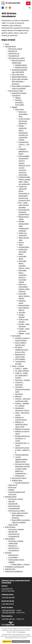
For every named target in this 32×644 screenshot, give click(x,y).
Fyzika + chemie (18, 366)
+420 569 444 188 (8, 597)
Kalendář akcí (10, 569)
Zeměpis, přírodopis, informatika (20, 102)
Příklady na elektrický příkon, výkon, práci (22, 424)
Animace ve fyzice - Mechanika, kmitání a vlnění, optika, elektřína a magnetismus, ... (23, 469)
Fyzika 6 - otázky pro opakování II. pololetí (22, 375)
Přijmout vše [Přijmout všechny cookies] (7, 641)
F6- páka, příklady (22, 371)
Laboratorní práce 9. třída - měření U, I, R (23, 450)
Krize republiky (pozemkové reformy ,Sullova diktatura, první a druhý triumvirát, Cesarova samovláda (24, 165)
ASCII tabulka (20, 359)
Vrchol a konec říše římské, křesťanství (24, 121)
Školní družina (10, 527)
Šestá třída (19, 109)
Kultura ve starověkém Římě (23, 114)
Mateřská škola (11, 497)
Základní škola (10, 46)
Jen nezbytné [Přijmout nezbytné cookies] (17, 641)
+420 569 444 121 (8, 604)
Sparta (21, 242)
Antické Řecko (24, 247)
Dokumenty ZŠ (14, 53)
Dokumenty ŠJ (14, 548)
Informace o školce (16, 499)
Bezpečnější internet (19, 77)
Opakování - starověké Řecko (23, 252)
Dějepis (18, 98)
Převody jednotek (22, 455)
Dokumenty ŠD (14, 534)
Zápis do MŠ (13, 525)
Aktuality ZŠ (13, 51)
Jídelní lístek (13, 543)
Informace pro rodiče (17, 58)
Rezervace (12, 487)
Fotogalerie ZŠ (14, 56)
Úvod (7, 44)
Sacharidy (19, 394)
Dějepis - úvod (24, 333)
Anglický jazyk (17, 480)
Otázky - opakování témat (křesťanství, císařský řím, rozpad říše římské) (23, 133)
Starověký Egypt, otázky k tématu (24, 296)
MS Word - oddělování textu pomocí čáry (22, 350)
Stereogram (20, 476)
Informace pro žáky (16, 91)
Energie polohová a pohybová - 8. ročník (23, 438)
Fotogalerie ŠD (14, 536)
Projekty (11, 490)
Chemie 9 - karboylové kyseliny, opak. (23, 389)
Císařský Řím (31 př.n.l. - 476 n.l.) (24, 144)
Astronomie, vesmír (19, 478)
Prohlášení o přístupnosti (14, 567)
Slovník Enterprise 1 (22, 483)
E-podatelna (13, 557)
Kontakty (8, 553)
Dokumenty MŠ (14, 506)
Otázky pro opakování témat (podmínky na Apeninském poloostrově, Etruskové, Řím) (24, 193)
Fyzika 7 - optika (21, 368)
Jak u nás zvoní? (18, 74)
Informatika (16, 336)
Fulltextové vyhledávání (14, 571)
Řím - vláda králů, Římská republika (24, 205)
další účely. (22, 632)
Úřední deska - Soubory (21, 564)
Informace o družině (16, 529)
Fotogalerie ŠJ (14, 550)
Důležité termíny (21, 67)
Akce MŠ (12, 501)
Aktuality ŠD (13, 532)
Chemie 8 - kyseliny (23, 380)
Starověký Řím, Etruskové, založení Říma (24, 212)
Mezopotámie (24, 305)
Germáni (22, 312)
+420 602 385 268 (8, 613)
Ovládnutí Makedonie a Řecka (23, 151)
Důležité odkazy (21, 65)
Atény (21, 245)
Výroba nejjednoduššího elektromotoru (21, 459)
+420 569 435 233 (8, 619)
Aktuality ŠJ (13, 546)
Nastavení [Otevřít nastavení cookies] (26, 641)
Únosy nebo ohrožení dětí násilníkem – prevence (20, 81)
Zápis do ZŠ (13, 485)
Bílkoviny (18, 396)
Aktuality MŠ (13, 504)
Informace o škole (15, 49)
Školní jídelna (10, 539)
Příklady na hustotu (22, 429)
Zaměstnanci (13, 555)
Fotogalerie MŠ (14, 508)
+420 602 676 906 (8, 610)
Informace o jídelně (16, 541)
